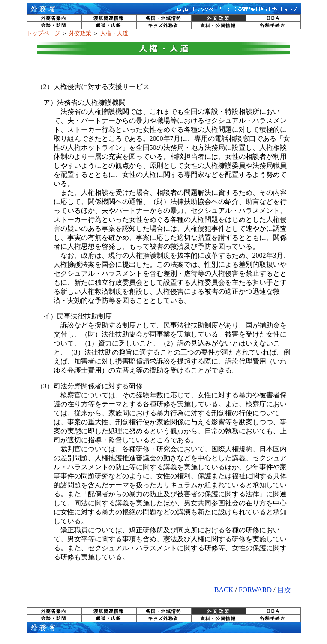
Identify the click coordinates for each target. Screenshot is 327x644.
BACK (224, 590)
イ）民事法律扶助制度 (74, 316)
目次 (284, 590)
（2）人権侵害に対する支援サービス (93, 87)
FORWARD (255, 590)
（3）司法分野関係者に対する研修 (90, 386)
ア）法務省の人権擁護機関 (81, 103)
